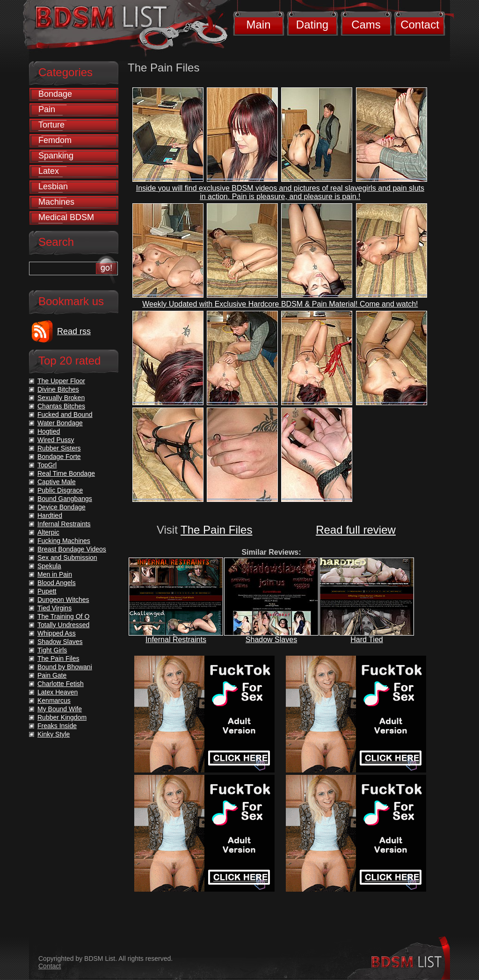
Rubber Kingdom (62, 717)
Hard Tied (367, 640)
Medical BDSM (66, 217)
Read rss (74, 331)
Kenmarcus (54, 701)
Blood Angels (57, 583)
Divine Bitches (58, 389)
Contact (420, 25)
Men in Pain (55, 574)
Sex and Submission (67, 558)
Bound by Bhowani (65, 667)
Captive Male (57, 482)
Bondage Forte (59, 457)
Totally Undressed (63, 625)
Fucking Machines (64, 541)
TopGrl (47, 465)
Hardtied (50, 515)
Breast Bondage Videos (72, 549)
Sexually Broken (61, 398)
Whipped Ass (57, 633)
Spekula (49, 566)
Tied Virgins (54, 608)
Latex (49, 171)
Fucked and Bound (65, 415)
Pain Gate (52, 675)
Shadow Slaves (271, 640)
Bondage (55, 94)
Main (258, 25)
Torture (51, 125)
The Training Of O (63, 616)
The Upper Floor (61, 381)
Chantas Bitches (61, 406)
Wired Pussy (56, 440)
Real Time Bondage (66, 473)
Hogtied (49, 431)
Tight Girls (52, 650)
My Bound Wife (60, 709)
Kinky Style (54, 734)
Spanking (56, 156)
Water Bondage (60, 423)
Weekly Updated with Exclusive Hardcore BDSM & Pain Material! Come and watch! (280, 304)
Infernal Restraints (176, 640)
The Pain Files (216, 530)
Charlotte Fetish (61, 684)
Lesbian (53, 186)
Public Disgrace (60, 490)
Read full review (356, 530)
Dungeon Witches (63, 600)
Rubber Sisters (59, 448)
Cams (366, 25)
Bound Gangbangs (65, 499)
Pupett (47, 591)
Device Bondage (62, 507)
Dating (312, 25)
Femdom (55, 140)
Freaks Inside (57, 726)
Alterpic (48, 532)
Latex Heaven (58, 692)
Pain (47, 109)
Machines (56, 202)
